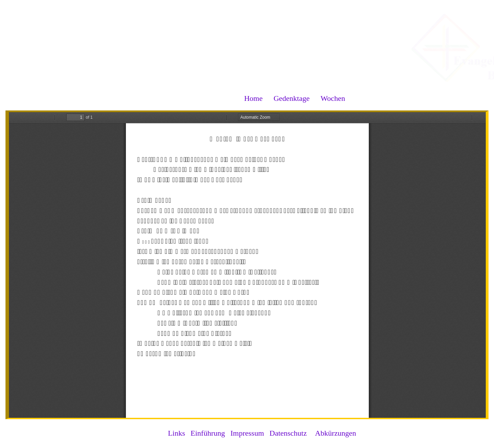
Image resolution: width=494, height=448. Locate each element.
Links (176, 433)
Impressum (247, 433)
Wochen (333, 98)
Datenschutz (288, 433)
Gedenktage (291, 98)
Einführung (208, 433)
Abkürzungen (336, 433)
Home (254, 98)
